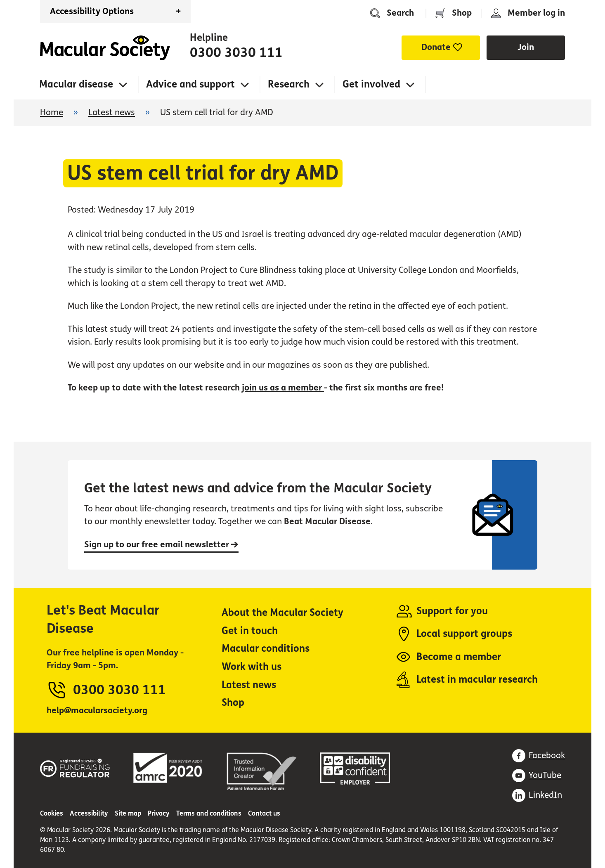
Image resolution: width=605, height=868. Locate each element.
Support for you (452, 611)
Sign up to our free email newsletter (161, 545)
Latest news (112, 112)
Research (289, 84)
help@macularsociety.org (97, 711)
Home (105, 48)
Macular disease (76, 84)
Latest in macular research (477, 680)
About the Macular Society (282, 613)
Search (400, 13)
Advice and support (190, 84)
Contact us (264, 813)
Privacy (159, 813)
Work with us (252, 667)
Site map (128, 813)
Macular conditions (266, 649)
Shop (462, 13)
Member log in (536, 13)
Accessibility (89, 813)
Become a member (459, 657)
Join (526, 47)
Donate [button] (436, 47)
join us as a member (282, 388)
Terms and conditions (209, 813)
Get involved (371, 84)
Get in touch (250, 631)
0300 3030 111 (236, 53)
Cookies (52, 813)
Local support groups (464, 634)
